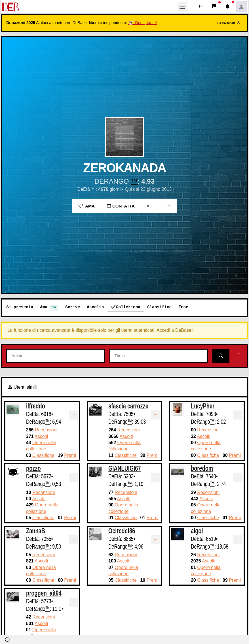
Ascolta (95, 307)
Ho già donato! (229, 23)
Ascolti (41, 436)
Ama (87, 206)
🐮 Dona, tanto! (143, 23)
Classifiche (43, 455)
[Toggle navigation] (182, 7)
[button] (201, 7)
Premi (70, 455)
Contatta (121, 206)
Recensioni (46, 430)
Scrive (73, 307)
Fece (183, 307)
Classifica (159, 307)
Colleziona (128, 307)
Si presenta (20, 307)
